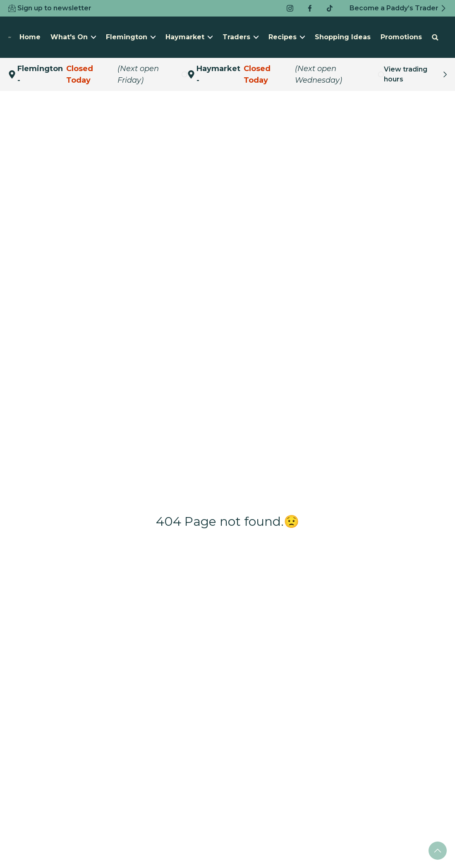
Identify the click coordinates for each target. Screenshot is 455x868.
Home (30, 37)
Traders (241, 37)
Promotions (401, 37)
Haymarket (189, 37)
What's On (73, 37)
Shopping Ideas (343, 37)
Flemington (131, 37)
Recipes (287, 37)
